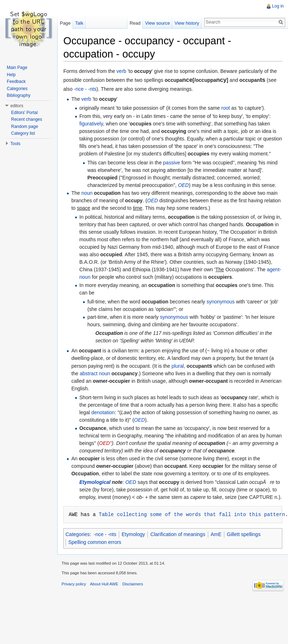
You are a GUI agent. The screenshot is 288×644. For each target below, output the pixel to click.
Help (11, 75)
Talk (79, 23)
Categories (78, 534)
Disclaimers (133, 584)
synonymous (221, 302)
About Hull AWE (104, 584)
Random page (25, 127)
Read (135, 23)
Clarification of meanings (178, 534)
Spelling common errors (95, 542)
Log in (278, 6)
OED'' (106, 443)
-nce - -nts (85, 89)
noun (87, 193)
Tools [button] (15, 144)
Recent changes (27, 119)
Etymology (133, 534)
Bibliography (19, 95)
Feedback (16, 81)
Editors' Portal (24, 113)
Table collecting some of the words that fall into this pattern (192, 514)
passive (172, 163)
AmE (216, 534)
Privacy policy (74, 584)
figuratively (91, 124)
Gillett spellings (244, 534)
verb (121, 71)
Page (65, 23)
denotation (103, 412)
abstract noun (95, 373)
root (226, 108)
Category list (23, 133)
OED (183, 185)
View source (158, 23)
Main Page (17, 68)
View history (187, 23)
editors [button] (17, 106)
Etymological (95, 482)
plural (178, 366)
